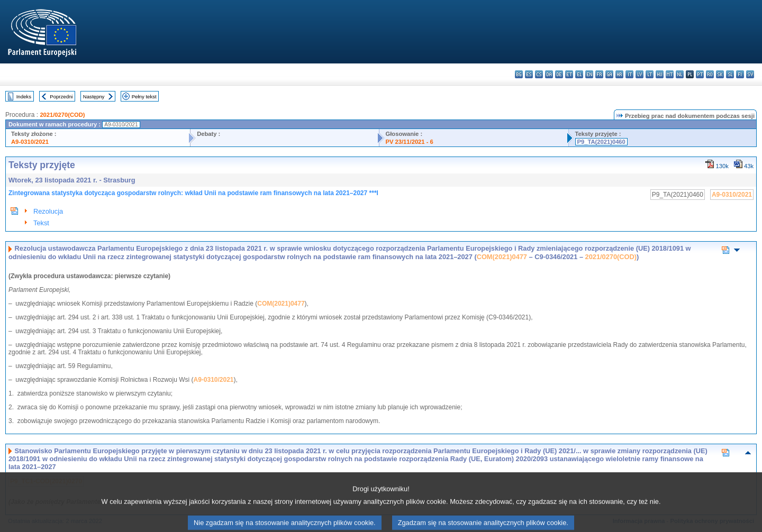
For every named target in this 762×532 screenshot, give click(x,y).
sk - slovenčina (720, 74)
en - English (589, 74)
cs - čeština (539, 74)
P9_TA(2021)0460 (601, 142)
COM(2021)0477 (502, 257)
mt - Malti (670, 74)
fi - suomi (740, 74)
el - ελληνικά (579, 74)
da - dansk (549, 74)
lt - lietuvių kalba (650, 74)
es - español (529, 74)
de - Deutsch (559, 74)
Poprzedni (61, 97)
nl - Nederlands (680, 74)
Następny (94, 97)
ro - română (710, 74)
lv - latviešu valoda (639, 74)
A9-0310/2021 (30, 142)
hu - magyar (660, 74)
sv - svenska (750, 74)
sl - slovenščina (730, 74)
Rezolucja (48, 211)
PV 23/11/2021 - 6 (410, 142)
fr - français (599, 74)
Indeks (24, 97)
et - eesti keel (569, 74)
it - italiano (629, 74)
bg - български (519, 74)
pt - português (700, 74)
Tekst (41, 223)
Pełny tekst (144, 97)
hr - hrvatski (619, 74)
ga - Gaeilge (609, 74)
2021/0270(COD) (62, 115)
